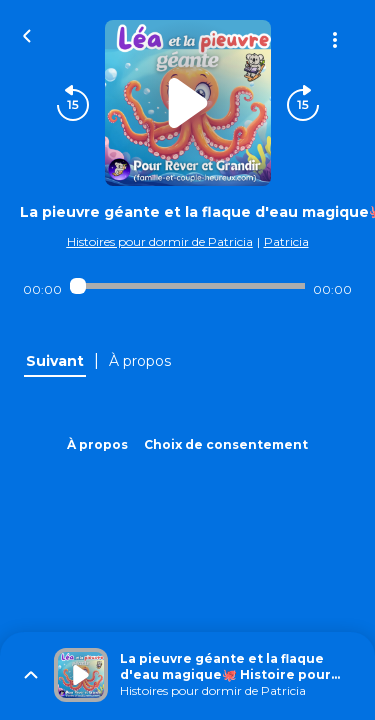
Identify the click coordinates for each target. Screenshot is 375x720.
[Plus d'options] (335, 40)
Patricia (286, 241)
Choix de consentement (226, 444)
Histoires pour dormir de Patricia (160, 241)
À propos (97, 444)
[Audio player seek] (187, 286)
